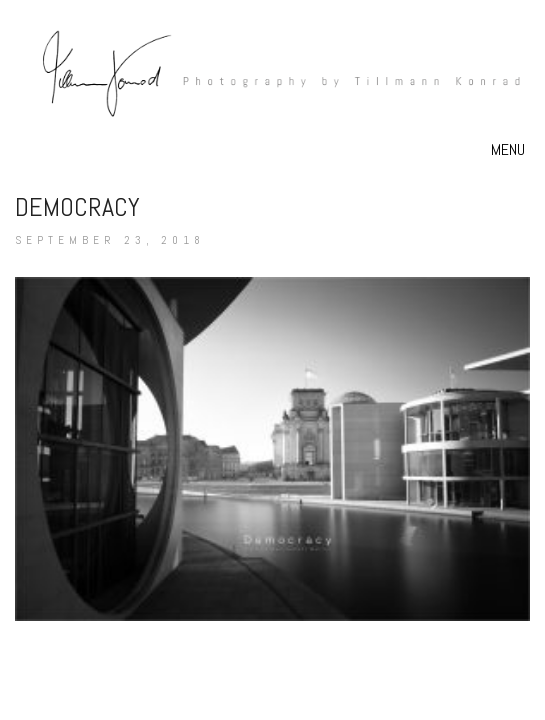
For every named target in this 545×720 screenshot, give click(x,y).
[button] (510, 150)
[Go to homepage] (272, 80)
